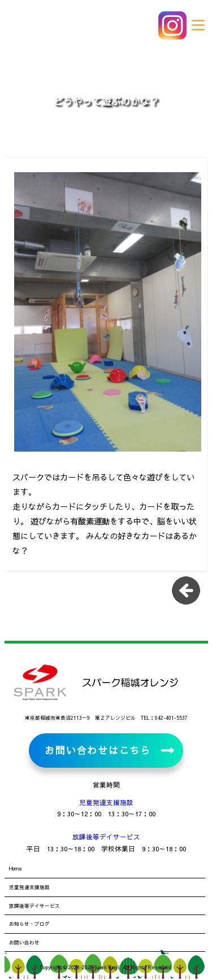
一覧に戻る (190, 594)
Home (16, 868)
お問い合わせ (24, 942)
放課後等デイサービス (106, 837)
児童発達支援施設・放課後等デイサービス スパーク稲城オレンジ (85, 25)
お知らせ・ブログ (29, 924)
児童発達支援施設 (106, 802)
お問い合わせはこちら (98, 750)
